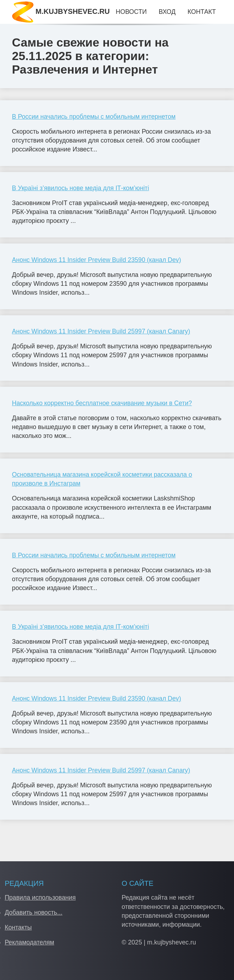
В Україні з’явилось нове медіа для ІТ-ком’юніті (81, 188)
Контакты (18, 927)
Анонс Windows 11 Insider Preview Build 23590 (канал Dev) (97, 260)
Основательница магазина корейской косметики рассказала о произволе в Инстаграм (102, 479)
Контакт (201, 12)
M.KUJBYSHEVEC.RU (61, 11)
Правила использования (40, 898)
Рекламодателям (29, 942)
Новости (131, 12)
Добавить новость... (33, 912)
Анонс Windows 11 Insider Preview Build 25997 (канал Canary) (101, 331)
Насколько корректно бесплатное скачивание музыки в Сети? (102, 403)
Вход (167, 12)
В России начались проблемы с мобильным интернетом (94, 117)
